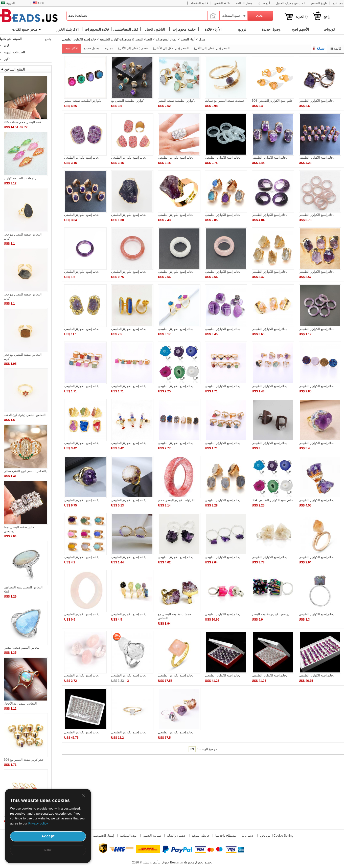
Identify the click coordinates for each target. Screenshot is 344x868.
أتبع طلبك (264, 3)
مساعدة (338, 3)
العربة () (302, 16)
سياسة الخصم (152, 836)
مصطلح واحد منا (226, 836)
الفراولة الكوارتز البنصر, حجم (176, 500)
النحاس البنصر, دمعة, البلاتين (22, 648)
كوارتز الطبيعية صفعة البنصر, (83, 101)
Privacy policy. (38, 823)
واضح (48, 39)
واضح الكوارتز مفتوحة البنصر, (270, 614)
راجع (327, 16)
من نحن (265, 836)
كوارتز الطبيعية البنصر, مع (128, 101)
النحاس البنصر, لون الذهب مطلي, (25, 471)
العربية (8, 3)
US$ (39, 3)
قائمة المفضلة (199, 3)
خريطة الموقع (201, 836)
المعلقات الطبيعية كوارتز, (20, 178)
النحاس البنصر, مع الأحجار (20, 704)
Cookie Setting (283, 836)
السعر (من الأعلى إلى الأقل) (212, 48)
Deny (48, 850)
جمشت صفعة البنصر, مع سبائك (225, 101)
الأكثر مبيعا (71, 48)
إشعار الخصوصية (104, 836)
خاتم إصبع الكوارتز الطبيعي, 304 (272, 101)
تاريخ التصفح (319, 3)
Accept (48, 836)
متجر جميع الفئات (27, 29)
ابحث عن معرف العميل (290, 3)
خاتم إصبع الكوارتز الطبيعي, (316, 101)
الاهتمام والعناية (177, 836)
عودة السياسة (129, 836)
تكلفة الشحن (222, 3)
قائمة (336, 48)
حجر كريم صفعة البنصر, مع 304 (24, 760)
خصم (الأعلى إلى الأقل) (133, 48)
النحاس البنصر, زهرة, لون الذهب (25, 415)
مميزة (109, 48)
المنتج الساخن (15, 69)
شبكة (319, 48)
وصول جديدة (91, 48)
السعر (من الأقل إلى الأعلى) (171, 48)
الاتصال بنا (248, 836)
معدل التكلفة (244, 3)
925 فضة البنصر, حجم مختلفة (22, 122)
